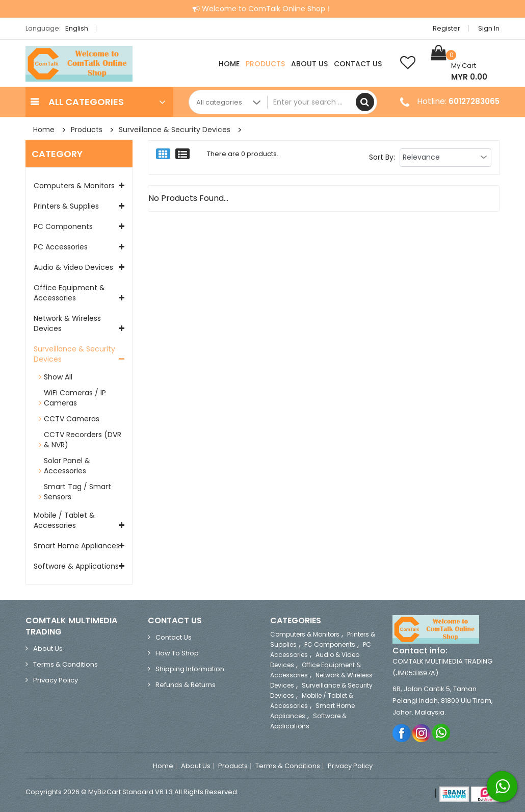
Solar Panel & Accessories (67, 466)
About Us (309, 64)
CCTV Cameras (72, 419)
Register (447, 28)
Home (229, 64)
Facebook (402, 733)
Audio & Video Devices (73, 267)
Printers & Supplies (66, 206)
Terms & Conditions (65, 664)
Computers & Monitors (74, 186)
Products (265, 64)
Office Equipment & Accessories (69, 293)
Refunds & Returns (186, 685)
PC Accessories (61, 247)
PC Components (63, 226)
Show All (58, 377)
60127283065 (474, 101)
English (80, 28)
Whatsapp (442, 733)
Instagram (422, 733)
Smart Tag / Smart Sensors (77, 492)
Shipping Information (190, 669)
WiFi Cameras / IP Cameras (75, 398)
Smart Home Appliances (77, 546)
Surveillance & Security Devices (175, 130)
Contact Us (358, 64)
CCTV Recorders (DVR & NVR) (83, 440)
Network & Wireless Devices (67, 323)
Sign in (489, 28)
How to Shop (177, 653)
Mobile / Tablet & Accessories (64, 520)
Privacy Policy (56, 680)
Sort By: (382, 157)
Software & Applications (76, 566)
